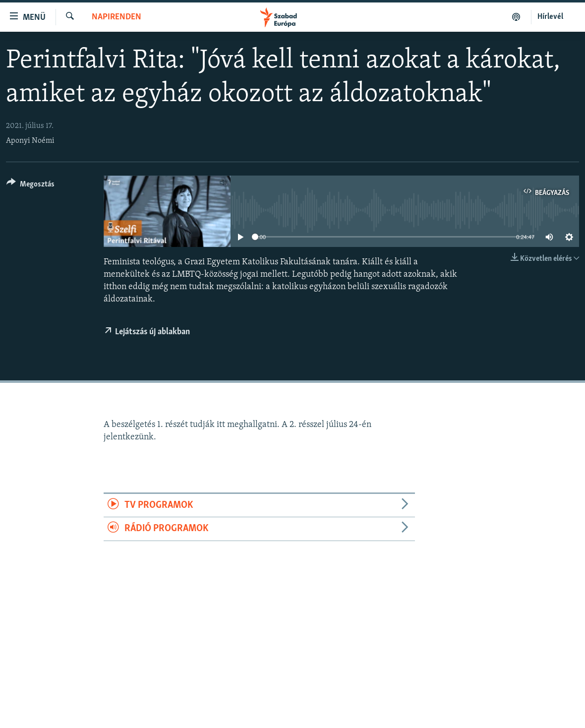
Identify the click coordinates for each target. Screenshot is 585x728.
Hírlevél (550, 17)
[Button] (30, 186)
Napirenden (117, 17)
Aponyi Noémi (30, 141)
